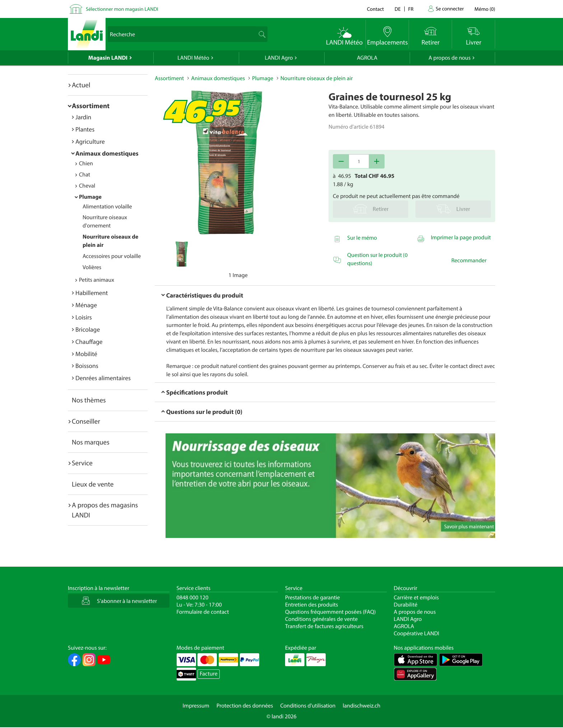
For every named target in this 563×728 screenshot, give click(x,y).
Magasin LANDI (108, 58)
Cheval (87, 186)
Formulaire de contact (203, 612)
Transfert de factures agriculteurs (324, 626)
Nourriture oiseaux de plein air (317, 78)
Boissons (87, 366)
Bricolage (88, 329)
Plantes (85, 129)
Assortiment (91, 106)
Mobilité (86, 354)
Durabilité (406, 605)
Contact (375, 9)
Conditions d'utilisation (308, 706)
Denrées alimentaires (103, 378)
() (485, 9)
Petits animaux (97, 280)
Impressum (196, 706)
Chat (85, 175)
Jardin (83, 117)
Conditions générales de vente (321, 619)
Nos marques (91, 442)
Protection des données (245, 706)
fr (411, 9)
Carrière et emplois (417, 598)
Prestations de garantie (313, 598)
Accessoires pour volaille (112, 256)
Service (82, 463)
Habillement (92, 293)
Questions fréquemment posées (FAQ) (331, 612)
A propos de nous (449, 58)
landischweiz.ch (362, 706)
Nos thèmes (89, 400)
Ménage (86, 305)
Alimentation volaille (107, 207)
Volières (92, 267)
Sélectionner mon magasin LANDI (122, 9)
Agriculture (90, 141)
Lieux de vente (93, 484)
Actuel (81, 85)
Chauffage (89, 342)
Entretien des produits (311, 605)
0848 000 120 (193, 598)
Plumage (90, 197)
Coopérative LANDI (417, 633)
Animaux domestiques (107, 153)
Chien (86, 163)
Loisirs (84, 317)
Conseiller (86, 421)
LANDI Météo (193, 58)
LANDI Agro (279, 58)
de (398, 9)
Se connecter (450, 8)
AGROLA (367, 58)
